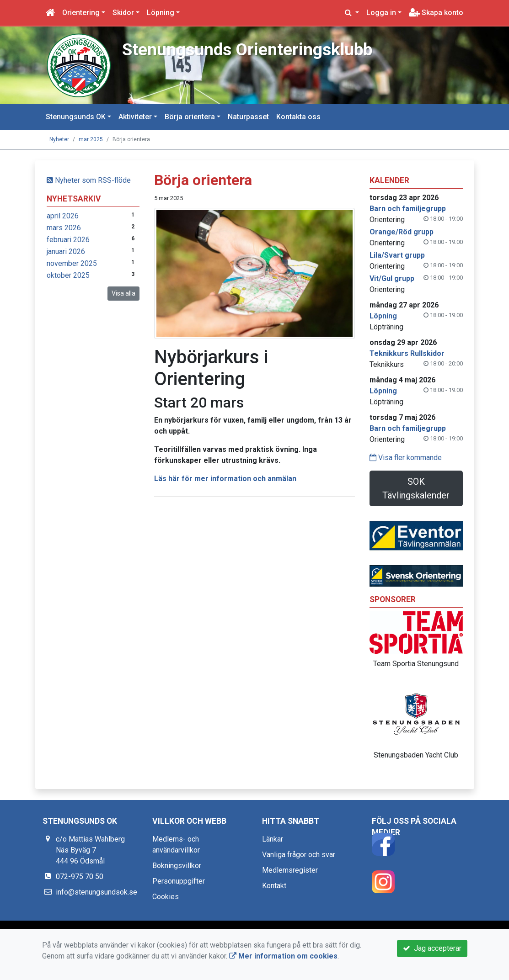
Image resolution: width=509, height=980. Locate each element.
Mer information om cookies (283, 956)
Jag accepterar (432, 948)
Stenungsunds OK (76, 117)
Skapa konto (436, 13)
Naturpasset (248, 117)
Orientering (81, 13)
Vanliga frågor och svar (299, 855)
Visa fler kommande (406, 458)
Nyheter (59, 139)
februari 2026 (68, 240)
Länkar (273, 839)
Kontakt (274, 886)
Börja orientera (190, 117)
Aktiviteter (135, 117)
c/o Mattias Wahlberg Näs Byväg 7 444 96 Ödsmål (90, 850)
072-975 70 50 (80, 877)
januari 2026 (66, 252)
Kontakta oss (298, 117)
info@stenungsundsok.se (96, 892)
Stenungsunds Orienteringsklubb (249, 49)
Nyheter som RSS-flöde (89, 180)
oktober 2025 (68, 275)
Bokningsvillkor (177, 866)
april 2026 (63, 216)
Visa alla (123, 293)
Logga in (381, 13)
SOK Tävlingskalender (416, 488)
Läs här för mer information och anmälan (225, 479)
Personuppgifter (179, 881)
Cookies (166, 897)
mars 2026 (64, 228)
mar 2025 (91, 139)
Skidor (123, 13)
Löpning (161, 13)
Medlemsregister (290, 870)
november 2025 (72, 263)
